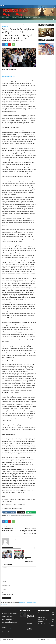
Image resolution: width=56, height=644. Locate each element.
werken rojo (6, 41)
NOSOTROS (8, 3)
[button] (53, 19)
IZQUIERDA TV (3, 5)
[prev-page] (33, 548)
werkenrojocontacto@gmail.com (8, 629)
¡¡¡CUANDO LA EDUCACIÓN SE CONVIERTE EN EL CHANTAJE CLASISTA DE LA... (31, 615)
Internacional (21, 18)
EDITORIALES (3, 3)
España (9, 515)
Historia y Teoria (42, 617)
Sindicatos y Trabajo (43, 626)
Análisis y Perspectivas (30, 3)
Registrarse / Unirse (16, 1)
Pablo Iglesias (20, 515)
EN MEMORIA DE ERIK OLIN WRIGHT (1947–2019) (9, 529)
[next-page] (35, 548)
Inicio (4, 18)
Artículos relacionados (7, 548)
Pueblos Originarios (7, 21)
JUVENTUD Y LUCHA (40, 3)
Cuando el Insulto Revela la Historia (6, 559)
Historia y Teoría (37, 18)
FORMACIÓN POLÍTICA (21, 3)
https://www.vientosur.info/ (8, 77)
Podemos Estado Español (28, 515)
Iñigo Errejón (14, 515)
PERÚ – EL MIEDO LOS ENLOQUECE (18, 559)
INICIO (38, 639)
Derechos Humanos (43, 619)
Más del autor (17, 548)
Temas (8, 18)
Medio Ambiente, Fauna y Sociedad (46, 624)
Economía (29, 18)
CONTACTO (13, 3)
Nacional (14, 18)
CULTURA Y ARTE (47, 3)
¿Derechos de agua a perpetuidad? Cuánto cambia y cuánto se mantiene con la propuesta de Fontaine (28, 531)
